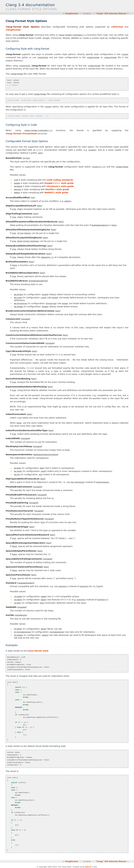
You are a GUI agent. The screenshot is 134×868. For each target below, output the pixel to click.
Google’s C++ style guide (59, 183)
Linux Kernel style (38, 650)
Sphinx (88, 866)
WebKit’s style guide (56, 192)
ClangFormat (71, 13)
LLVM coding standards (60, 180)
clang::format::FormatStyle (21, 134)
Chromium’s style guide (60, 186)
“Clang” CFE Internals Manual (111, 13)
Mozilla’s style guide (57, 189)
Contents (87, 13)
